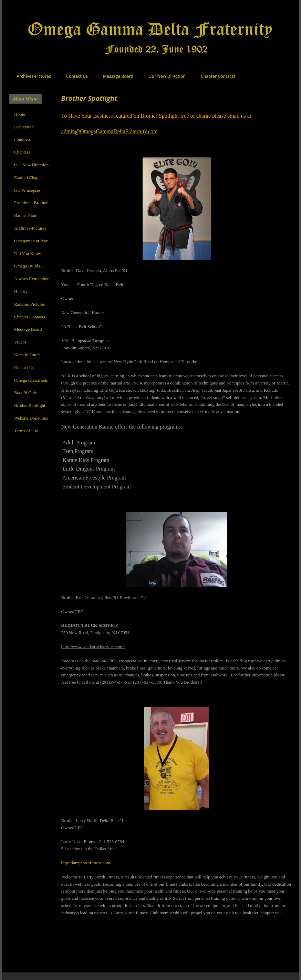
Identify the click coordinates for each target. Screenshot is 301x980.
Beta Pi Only (26, 393)
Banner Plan (25, 215)
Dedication (24, 127)
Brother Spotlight (30, 405)
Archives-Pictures (34, 76)
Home (20, 114)
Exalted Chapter (29, 177)
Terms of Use (26, 431)
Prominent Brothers (32, 203)
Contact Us (77, 76)
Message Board (118, 76)
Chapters (22, 152)
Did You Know (28, 254)
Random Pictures (29, 304)
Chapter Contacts (218, 76)
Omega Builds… (29, 266)
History (21, 291)
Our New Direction (167, 76)
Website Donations (31, 418)
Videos (20, 342)
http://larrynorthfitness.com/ (86, 863)
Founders (22, 139)
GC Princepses (27, 190)
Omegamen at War (31, 241)
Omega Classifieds (31, 380)
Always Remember (31, 279)
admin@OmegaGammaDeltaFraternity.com (110, 131)
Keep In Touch (27, 355)
